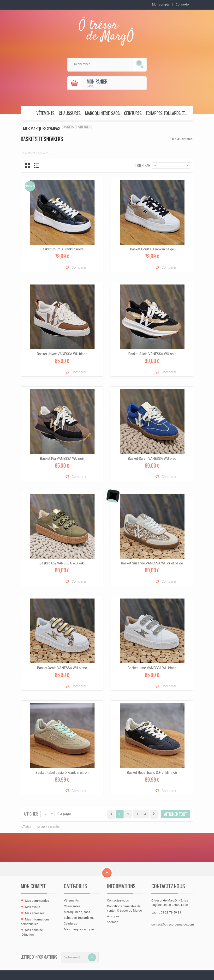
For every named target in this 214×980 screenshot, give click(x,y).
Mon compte (33, 886)
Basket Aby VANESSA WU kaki (62, 563)
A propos (113, 916)
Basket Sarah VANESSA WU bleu (152, 459)
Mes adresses (35, 913)
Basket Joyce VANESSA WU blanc (62, 354)
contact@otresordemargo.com (173, 924)
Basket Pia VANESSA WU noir (62, 459)
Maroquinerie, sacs (102, 113)
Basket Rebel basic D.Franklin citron (62, 773)
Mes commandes (37, 901)
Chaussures (70, 113)
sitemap (113, 922)
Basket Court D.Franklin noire (62, 249)
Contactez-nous (118, 900)
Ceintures (133, 113)
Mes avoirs (33, 907)
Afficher (31, 814)
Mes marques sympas (42, 129)
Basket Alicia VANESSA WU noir (152, 354)
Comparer (79, 267)
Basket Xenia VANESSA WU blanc (62, 668)
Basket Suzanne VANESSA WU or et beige (152, 563)
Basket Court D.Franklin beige (152, 249)
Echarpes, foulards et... (166, 113)
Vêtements (45, 113)
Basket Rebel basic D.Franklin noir (152, 773)
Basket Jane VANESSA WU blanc (152, 668)
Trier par (143, 165)
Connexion (183, 4)
